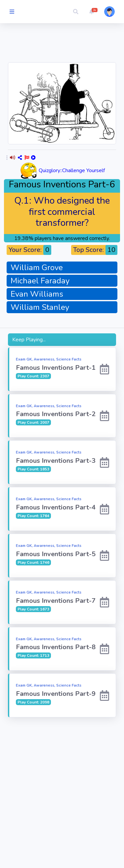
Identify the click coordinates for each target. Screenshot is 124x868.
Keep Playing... (29, 340)
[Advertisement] (62, 782)
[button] (76, 12)
